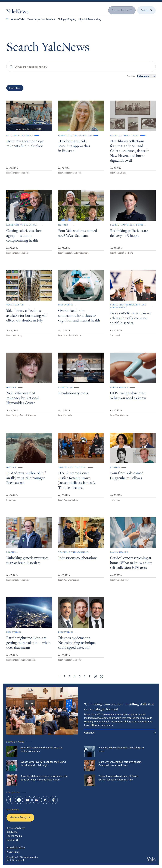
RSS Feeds (12, 832)
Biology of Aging (67, 19)
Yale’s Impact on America (41, 19)
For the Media (14, 836)
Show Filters (15, 88)
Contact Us (13, 840)
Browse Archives (16, 828)
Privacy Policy (13, 852)
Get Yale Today (20, 817)
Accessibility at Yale (16, 847)
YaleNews (17, 12)
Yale (151, 860)
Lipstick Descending (90, 19)
